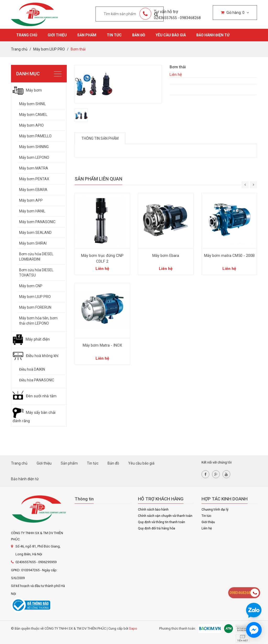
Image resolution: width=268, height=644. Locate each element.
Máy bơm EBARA (33, 190)
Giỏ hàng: (235, 13)
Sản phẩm (87, 35)
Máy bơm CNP (31, 286)
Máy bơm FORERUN (35, 307)
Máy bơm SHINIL (32, 104)
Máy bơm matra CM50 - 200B (229, 256)
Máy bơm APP (31, 200)
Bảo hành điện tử (213, 35)
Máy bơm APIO (31, 125)
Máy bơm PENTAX (34, 179)
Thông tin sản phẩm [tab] (100, 138)
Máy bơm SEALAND (35, 233)
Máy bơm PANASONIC (37, 222)
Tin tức (114, 35)
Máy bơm (27, 90)
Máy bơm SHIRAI (33, 243)
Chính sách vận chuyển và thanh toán (165, 516)
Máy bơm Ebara (166, 256)
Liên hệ (207, 528)
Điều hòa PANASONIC (37, 380)
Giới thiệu (57, 35)
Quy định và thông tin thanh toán (161, 522)
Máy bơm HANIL (32, 211)
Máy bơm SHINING (34, 147)
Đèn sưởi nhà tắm (35, 396)
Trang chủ (27, 35)
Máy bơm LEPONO (34, 157)
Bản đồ (139, 35)
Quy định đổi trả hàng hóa (157, 528)
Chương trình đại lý (215, 510)
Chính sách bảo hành (153, 510)
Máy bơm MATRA (34, 168)
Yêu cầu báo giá (171, 35)
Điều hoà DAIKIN (32, 369)
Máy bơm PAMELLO (35, 136)
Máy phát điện (31, 339)
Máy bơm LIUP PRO (35, 297)
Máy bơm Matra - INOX (102, 345)
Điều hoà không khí (35, 356)
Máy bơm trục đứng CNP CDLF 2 (102, 258)
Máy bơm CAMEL (33, 115)
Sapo (133, 628)
